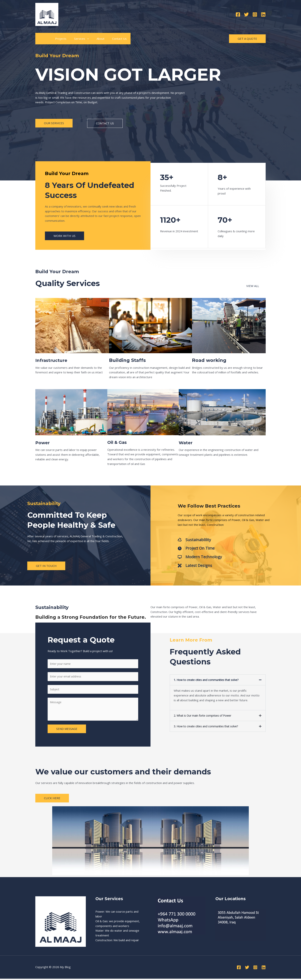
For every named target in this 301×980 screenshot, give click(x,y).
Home (42, 39)
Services (77, 39)
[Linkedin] (263, 14)
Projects (58, 39)
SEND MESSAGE (67, 730)
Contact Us (111, 39)
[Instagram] (255, 14)
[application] (82, 39)
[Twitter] (246, 14)
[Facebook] (238, 14)
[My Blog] (47, 14)
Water (186, 443)
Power (43, 443)
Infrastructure (53, 360)
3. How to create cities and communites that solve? (208, 727)
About (94, 39)
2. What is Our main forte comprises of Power (204, 716)
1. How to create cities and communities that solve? (208, 681)
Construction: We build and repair (117, 941)
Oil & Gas (118, 442)
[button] (218, 681)
